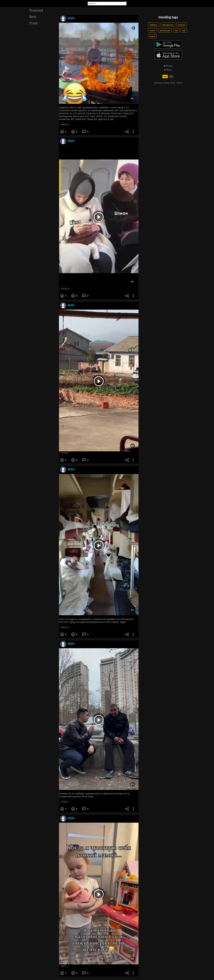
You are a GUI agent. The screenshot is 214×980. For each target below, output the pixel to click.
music (152, 30)
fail (176, 30)
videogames (168, 25)
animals (182, 25)
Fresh (34, 23)
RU (171, 77)
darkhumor (165, 30)
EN (165, 77)
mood (152, 36)
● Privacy (168, 66)
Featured (36, 10)
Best (33, 17)
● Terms (168, 70)
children (154, 25)
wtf (184, 30)
